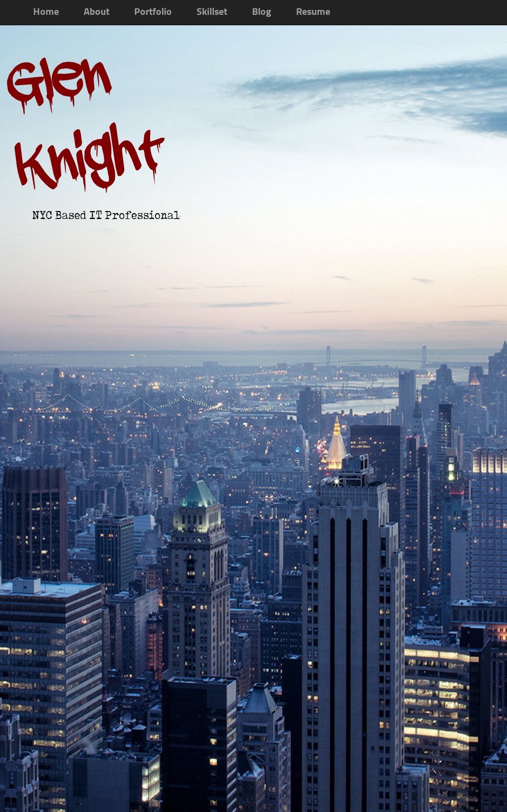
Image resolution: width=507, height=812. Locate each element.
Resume (313, 12)
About (97, 12)
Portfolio (153, 12)
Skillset (212, 12)
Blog (262, 12)
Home (46, 12)
